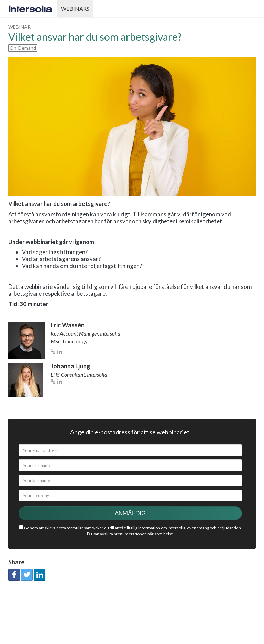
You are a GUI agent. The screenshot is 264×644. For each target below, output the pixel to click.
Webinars (75, 8)
